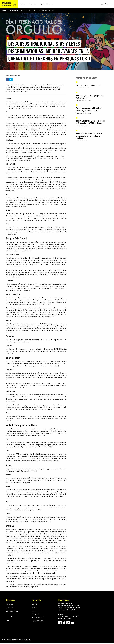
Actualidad (14, 10)
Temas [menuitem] (30, 4)
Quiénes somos (10, 608)
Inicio (4, 10)
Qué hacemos (9, 604)
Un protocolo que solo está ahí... (89, 85)
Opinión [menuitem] (43, 4)
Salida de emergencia (38, 617)
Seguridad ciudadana (38, 621)
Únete (107, 4)
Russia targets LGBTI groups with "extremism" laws (89, 97)
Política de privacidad (12, 611)
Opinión (34, 608)
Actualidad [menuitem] (23, 4)
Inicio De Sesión (10, 617)
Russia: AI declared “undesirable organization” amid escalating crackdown (89, 136)
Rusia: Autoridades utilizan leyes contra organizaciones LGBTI (89, 109)
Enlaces (34, 611)
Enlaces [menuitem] (36, 4)
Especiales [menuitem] (50, 4)
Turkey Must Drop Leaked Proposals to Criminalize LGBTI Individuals (90, 122)
